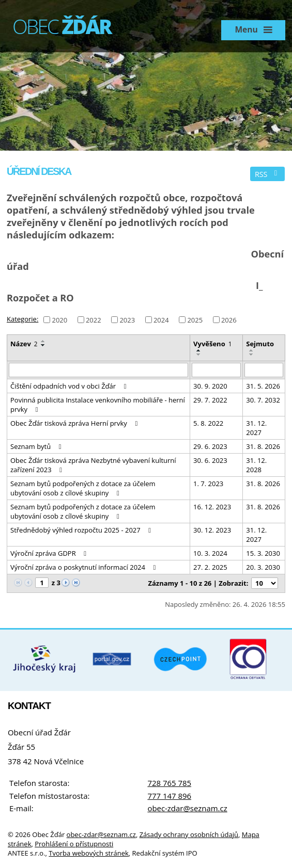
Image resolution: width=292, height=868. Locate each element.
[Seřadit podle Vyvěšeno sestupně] (199, 355)
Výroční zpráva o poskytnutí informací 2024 (84, 567)
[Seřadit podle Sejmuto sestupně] (252, 355)
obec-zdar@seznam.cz (187, 808)
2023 (127, 319)
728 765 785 (169, 783)
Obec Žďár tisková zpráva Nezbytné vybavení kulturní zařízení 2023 (93, 465)
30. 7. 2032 (263, 400)
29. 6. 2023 (210, 446)
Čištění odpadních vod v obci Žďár (70, 386)
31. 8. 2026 (263, 446)
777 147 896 (169, 796)
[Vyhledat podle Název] (98, 370)
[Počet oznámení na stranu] (265, 583)
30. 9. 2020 (210, 386)
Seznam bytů (37, 446)
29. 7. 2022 (210, 400)
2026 (229, 319)
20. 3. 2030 (263, 567)
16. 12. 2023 (212, 507)
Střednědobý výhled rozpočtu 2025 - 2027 (82, 530)
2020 (59, 319)
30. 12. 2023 (212, 530)
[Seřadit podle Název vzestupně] (43, 341)
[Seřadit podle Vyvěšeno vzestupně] (199, 350)
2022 (94, 319)
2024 (161, 319)
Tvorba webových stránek (89, 853)
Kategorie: (22, 319)
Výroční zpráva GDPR (50, 553)
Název (24, 344)
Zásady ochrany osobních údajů (189, 834)
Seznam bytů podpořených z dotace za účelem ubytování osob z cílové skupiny (83, 488)
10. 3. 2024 (210, 553)
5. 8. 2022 (208, 423)
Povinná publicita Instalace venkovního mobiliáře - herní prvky (98, 405)
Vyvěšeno (212, 344)
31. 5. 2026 (263, 386)
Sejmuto (260, 344)
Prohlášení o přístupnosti (74, 844)
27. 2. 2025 (210, 567)
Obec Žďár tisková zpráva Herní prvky (75, 423)
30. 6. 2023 (210, 460)
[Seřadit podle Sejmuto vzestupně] (252, 350)
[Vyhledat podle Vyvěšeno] (216, 370)
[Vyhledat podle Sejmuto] (264, 370)
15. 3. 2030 (263, 553)
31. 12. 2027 (256, 428)
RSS (268, 174)
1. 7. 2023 (208, 484)
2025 (195, 319)
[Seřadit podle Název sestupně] (43, 345)
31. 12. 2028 (256, 465)
